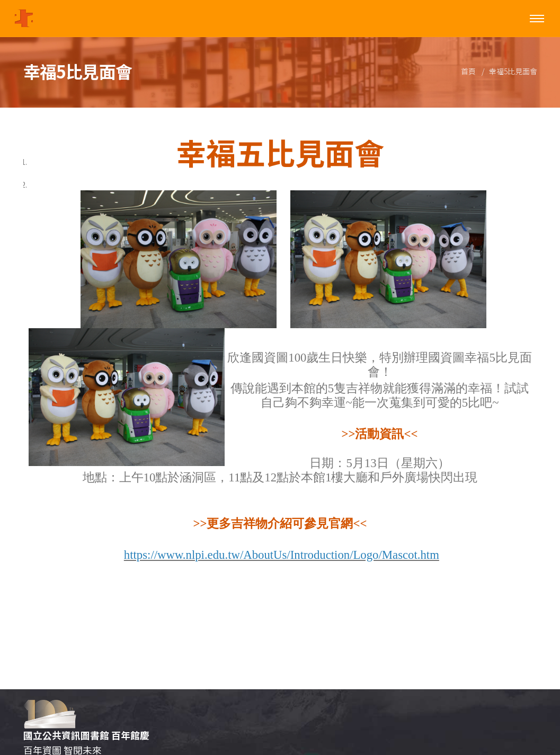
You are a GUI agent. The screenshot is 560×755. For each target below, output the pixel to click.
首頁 (468, 71)
